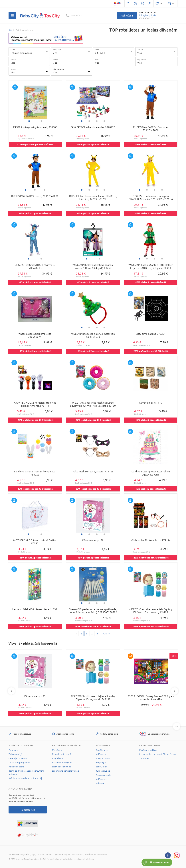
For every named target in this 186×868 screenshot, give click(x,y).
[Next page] (107, 634)
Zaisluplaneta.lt (103, 775)
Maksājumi (57, 750)
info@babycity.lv (148, 15)
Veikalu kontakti (16, 767)
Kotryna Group (103, 758)
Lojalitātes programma (19, 763)
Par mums (13, 750)
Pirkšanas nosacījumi (62, 763)
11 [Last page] (98, 634)
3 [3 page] (87, 634)
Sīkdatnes (144, 758)
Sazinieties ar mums (62, 767)
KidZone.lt (101, 783)
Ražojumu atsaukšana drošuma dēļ (25, 778)
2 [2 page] (81, 634)
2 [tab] (42, 121)
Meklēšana (127, 15)
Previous (11, 691)
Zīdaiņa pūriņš (15, 754)
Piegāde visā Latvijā (62, 754)
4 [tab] (104, 121)
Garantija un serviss (18, 758)
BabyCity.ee (102, 767)
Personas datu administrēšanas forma (157, 754)
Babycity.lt (101, 763)
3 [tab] (97, 121)
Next (175, 691)
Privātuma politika (148, 750)
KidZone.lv (101, 754)
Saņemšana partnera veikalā (66, 771)
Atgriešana (57, 758)
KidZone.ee (101, 779)
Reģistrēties (28, 810)
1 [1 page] (76, 634)
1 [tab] (29, 121)
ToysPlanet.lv (102, 750)
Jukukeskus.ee (103, 771)
